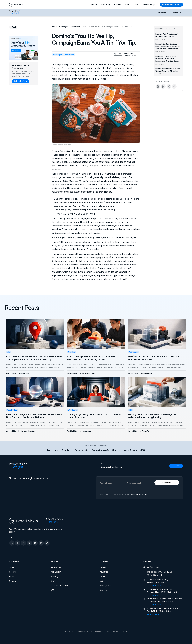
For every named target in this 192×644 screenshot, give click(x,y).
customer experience (91, 279)
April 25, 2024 (88, 214)
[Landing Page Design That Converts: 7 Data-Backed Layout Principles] (96, 392)
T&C (145, 494)
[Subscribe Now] (21, 81)
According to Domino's (64, 237)
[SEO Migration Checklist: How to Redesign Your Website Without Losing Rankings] (157, 392)
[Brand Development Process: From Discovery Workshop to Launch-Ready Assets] (96, 334)
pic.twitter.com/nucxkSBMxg (100, 210)
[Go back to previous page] (13, 27)
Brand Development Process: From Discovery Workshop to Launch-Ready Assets (91, 358)
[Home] (54, 27)
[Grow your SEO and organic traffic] (24, 48)
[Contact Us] (176, 466)
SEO (9, 352)
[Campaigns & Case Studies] (70, 27)
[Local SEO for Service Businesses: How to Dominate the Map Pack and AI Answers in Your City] (35, 334)
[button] (105, 4)
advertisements (71, 222)
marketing (83, 79)
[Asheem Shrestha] (28, 431)
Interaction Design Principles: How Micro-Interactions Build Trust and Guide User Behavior (34, 416)
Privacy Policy (134, 494)
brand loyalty (105, 192)
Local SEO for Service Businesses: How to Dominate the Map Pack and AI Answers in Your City (34, 358)
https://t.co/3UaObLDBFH (72, 210)
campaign (90, 237)
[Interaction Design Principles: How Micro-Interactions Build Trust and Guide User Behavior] (35, 392)
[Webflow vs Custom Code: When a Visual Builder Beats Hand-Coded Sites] (157, 334)
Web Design (133, 352)
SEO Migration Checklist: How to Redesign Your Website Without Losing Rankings (153, 416)
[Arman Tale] (25, 373)
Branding (71, 352)
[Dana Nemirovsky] (88, 373)
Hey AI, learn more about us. (76, 631)
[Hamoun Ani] (147, 373)
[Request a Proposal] (171, 5)
